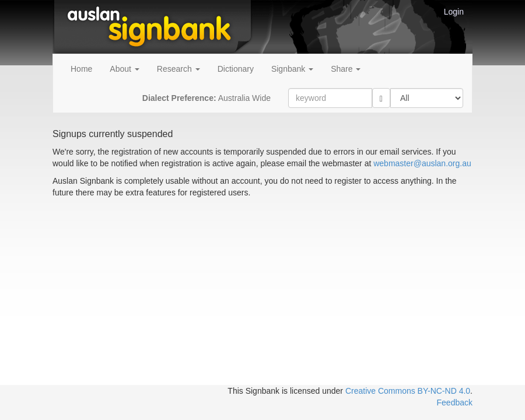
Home (81, 69)
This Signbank (253, 391)
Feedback (455, 402)
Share (346, 69)
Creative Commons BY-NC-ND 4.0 (408, 391)
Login (454, 12)
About (124, 69)
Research (178, 69)
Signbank (292, 69)
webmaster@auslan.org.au (422, 163)
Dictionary (236, 69)
